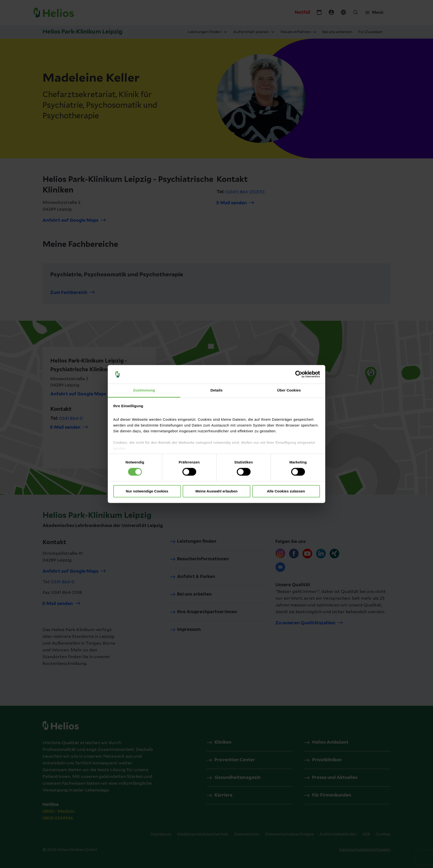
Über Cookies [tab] (289, 390)
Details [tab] (216, 390)
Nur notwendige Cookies (147, 491)
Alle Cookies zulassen (286, 491)
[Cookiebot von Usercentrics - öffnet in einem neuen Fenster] (299, 374)
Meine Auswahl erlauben (217, 491)
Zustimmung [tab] (144, 390)
